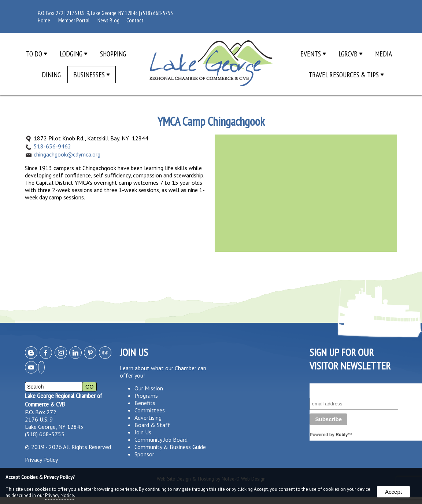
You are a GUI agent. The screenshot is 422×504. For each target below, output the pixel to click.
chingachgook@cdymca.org (67, 154)
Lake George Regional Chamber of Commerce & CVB (64, 400)
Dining (51, 75)
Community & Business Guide (170, 447)
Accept (393, 492)
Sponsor (144, 454)
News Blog (108, 20)
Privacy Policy (41, 460)
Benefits (145, 403)
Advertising (148, 417)
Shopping (113, 54)
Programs (146, 396)
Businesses (92, 75)
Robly (342, 435)
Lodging (74, 54)
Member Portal (74, 20)
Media (384, 54)
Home (44, 20)
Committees (150, 410)
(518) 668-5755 (157, 13)
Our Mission (149, 388)
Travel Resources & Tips (346, 75)
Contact (135, 20)
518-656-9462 (52, 146)
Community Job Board (161, 439)
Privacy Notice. (60, 495)
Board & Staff (152, 425)
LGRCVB (351, 54)
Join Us (143, 432)
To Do (37, 54)
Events (313, 54)
